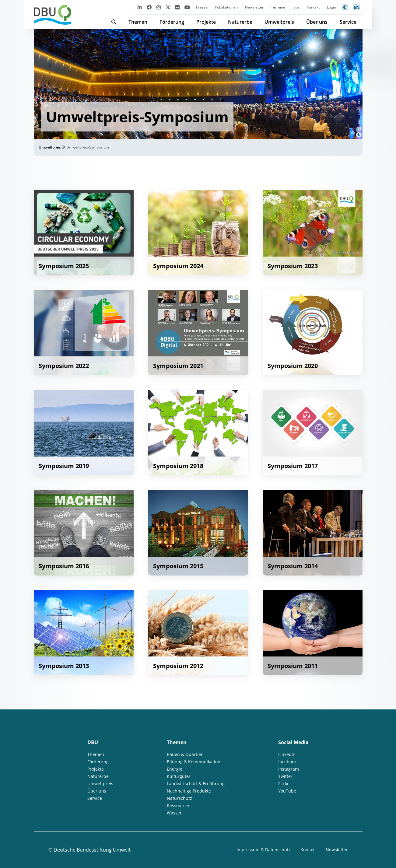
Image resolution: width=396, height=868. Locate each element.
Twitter (285, 776)
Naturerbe (240, 22)
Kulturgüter (179, 776)
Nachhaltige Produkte (189, 791)
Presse (202, 7)
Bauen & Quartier (185, 754)
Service (348, 22)
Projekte (206, 22)
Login (331, 7)
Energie (175, 769)
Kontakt (313, 7)
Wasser (174, 813)
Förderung (172, 22)
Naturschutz (179, 798)
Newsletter (254, 7)
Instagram (289, 769)
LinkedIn (287, 754)
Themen (138, 22)
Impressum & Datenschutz (264, 850)
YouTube (287, 791)
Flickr (284, 784)
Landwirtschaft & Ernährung (196, 784)
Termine (278, 7)
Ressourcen (179, 805)
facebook (287, 762)
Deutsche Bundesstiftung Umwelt (92, 850)
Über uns (317, 22)
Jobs (296, 7)
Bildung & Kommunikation (194, 762)
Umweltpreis (279, 22)
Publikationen (226, 7)
